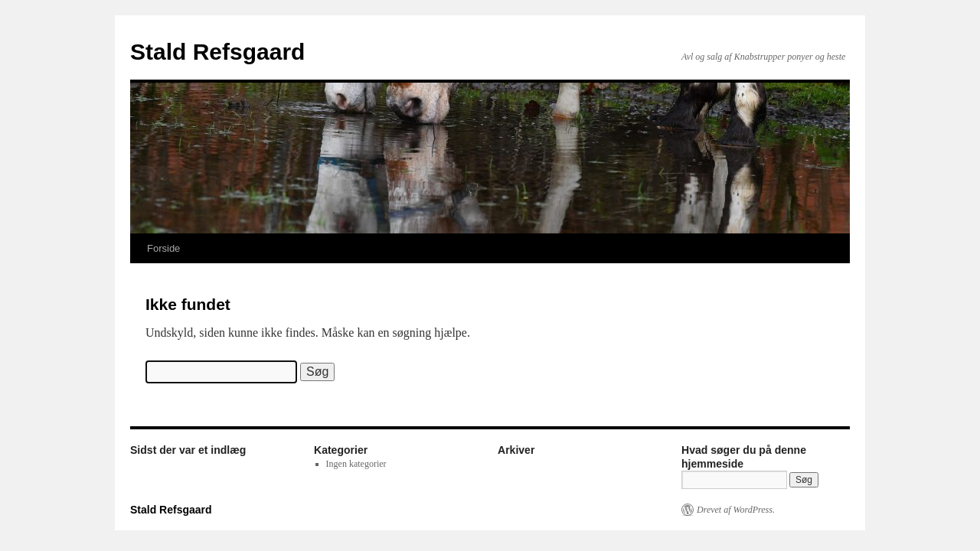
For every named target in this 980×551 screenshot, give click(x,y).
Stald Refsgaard (217, 52)
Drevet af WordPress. (736, 510)
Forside (163, 248)
